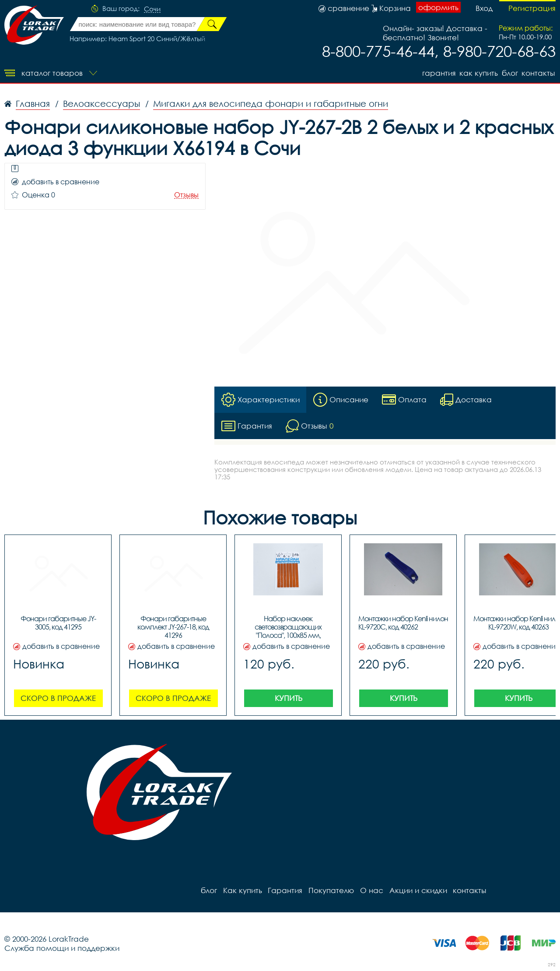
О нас (368, 890)
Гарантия (435, 72)
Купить (289, 698)
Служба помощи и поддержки (62, 948)
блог (509, 72)
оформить (438, 8)
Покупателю (328, 890)
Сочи (152, 9)
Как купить (476, 72)
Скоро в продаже (58, 698)
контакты (539, 72)
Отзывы (186, 195)
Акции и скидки (413, 890)
